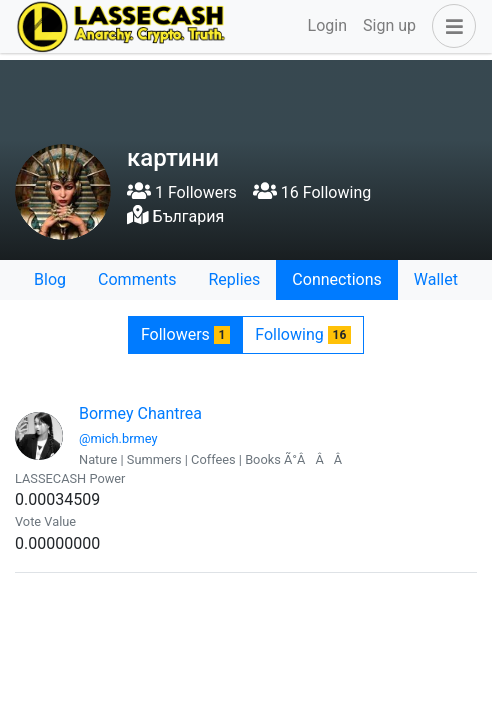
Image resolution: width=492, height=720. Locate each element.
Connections (336, 279)
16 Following (312, 192)
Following (303, 334)
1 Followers (182, 192)
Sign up (389, 25)
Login (327, 25)
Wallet (436, 279)
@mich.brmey (118, 438)
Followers (185, 334)
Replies (234, 279)
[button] (450, 26)
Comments (137, 279)
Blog (50, 279)
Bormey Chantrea (140, 413)
